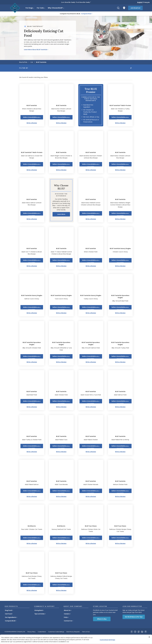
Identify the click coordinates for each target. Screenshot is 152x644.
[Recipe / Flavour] (90, 73)
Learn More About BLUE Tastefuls (36, 50)
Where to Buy (102, 628)
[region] (76, 639)
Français (147, 2)
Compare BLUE (10, 630)
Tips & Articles (40, 623)
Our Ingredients (11, 626)
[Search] (118, 8)
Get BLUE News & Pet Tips (134, 626)
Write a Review (32, 132)
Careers (67, 623)
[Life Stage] (62, 73)
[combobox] (119, 73)
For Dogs (30, 8)
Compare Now (86, 14)
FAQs (66, 626)
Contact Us (68, 630)
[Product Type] (33, 73)
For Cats (41, 8)
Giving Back (39, 619)
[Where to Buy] (124, 8)
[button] (32, 126)
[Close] (149, 637)
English (140, 2)
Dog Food (8, 619)
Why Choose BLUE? (56, 8)
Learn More (61, 223)
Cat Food (8, 623)
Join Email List (135, 8)
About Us (67, 619)
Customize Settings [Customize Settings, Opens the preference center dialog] (107, 640)
